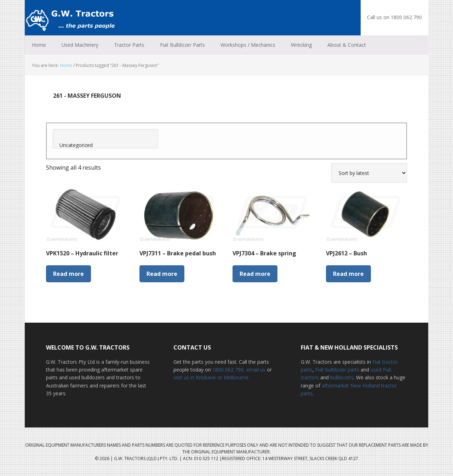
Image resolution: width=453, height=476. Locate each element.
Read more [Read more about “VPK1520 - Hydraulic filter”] (68, 274)
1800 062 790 (228, 370)
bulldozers (342, 377)
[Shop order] (369, 173)
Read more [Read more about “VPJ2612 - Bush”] (348, 274)
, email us (255, 370)
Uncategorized (105, 145)
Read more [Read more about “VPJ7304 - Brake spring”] (255, 274)
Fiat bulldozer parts (337, 370)
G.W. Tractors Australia (71, 18)
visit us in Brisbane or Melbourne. (211, 377)
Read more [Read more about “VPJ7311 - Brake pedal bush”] (162, 274)
